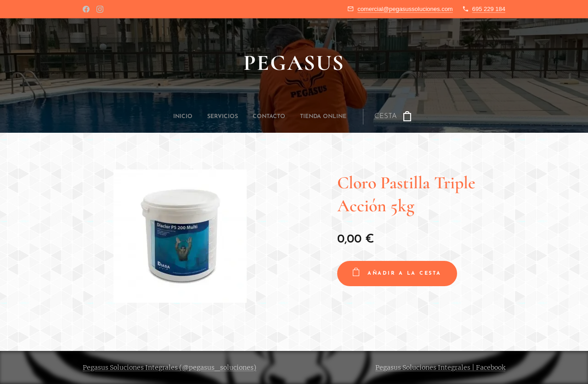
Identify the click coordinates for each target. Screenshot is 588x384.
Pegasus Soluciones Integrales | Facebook (440, 367)
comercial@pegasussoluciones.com (405, 9)
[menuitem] (241, 117)
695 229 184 (489, 9)
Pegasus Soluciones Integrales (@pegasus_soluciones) (170, 367)
